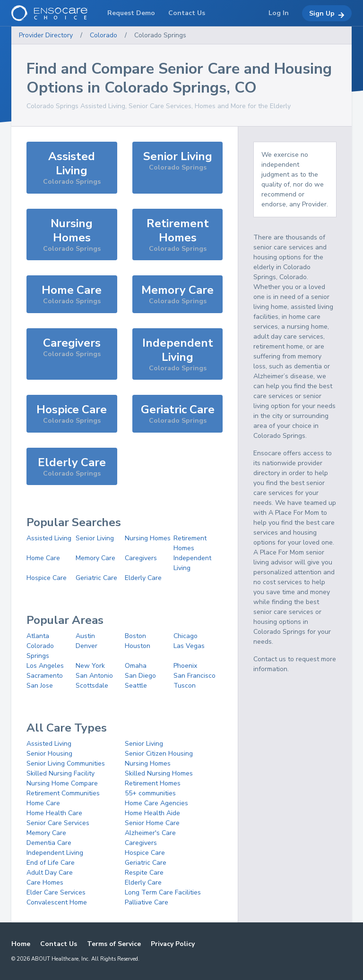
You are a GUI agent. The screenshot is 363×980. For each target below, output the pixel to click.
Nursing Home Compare (62, 783)
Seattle (136, 686)
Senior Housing (49, 754)
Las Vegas (189, 646)
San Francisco (194, 676)
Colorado (104, 35)
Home (21, 944)
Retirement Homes (153, 783)
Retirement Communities (63, 793)
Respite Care (144, 873)
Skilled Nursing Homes (159, 773)
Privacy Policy (173, 944)
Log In (279, 13)
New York (90, 666)
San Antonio (94, 676)
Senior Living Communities (66, 763)
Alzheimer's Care (150, 833)
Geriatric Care (96, 578)
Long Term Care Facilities (163, 892)
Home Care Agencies (156, 803)
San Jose (40, 686)
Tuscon (185, 686)
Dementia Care (49, 843)
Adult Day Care (50, 873)
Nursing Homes (148, 538)
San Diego (140, 676)
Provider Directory (46, 35)
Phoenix (185, 666)
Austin (85, 636)
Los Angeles (45, 666)
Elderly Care (143, 578)
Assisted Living (49, 538)
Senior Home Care (152, 823)
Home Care (43, 558)
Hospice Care (47, 578)
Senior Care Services (58, 823)
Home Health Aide (152, 813)
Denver (86, 646)
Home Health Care (54, 813)
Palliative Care (147, 902)
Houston (138, 646)
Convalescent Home (57, 902)
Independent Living (55, 853)
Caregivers (141, 558)
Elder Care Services (56, 892)
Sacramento (45, 676)
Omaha (136, 666)
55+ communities (150, 793)
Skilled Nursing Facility (60, 773)
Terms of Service (114, 944)
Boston (135, 636)
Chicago (186, 636)
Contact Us (59, 944)
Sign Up (327, 14)
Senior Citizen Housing (159, 754)
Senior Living (95, 538)
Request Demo (131, 13)
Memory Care (95, 558)
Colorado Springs (160, 35)
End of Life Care (51, 863)
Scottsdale (92, 686)
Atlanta (38, 636)
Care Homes (45, 882)
